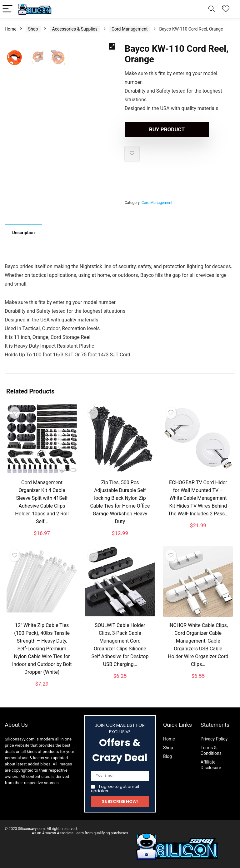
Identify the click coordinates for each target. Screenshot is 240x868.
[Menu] (7, 9)
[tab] (23, 232)
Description (23, 233)
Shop (33, 29)
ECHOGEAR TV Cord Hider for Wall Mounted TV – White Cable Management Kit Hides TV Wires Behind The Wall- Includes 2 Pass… (198, 498)
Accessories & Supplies (75, 29)
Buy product (161, 129)
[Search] (212, 9)
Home (11, 29)
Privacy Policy (214, 739)
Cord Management (130, 29)
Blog (167, 756)
